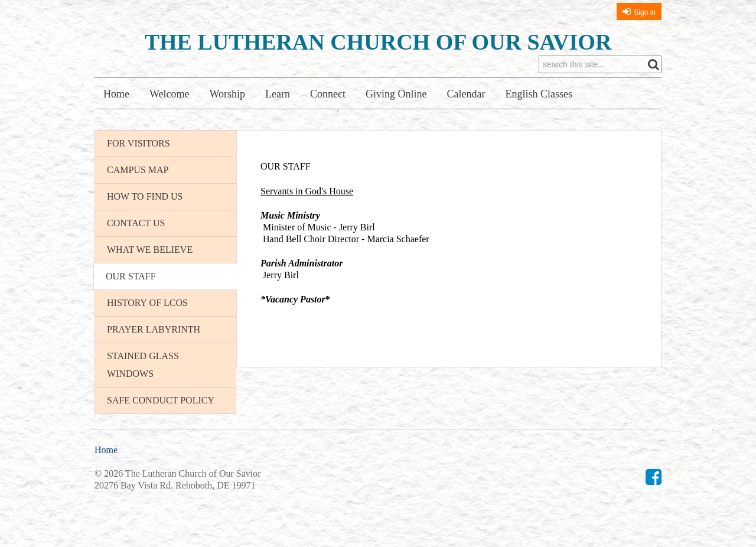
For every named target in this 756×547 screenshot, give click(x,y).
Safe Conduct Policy (161, 400)
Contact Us (136, 223)
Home (116, 94)
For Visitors (139, 143)
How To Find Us (145, 196)
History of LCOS (147, 303)
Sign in (645, 12)
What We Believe (150, 250)
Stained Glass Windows (143, 365)
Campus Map (138, 170)
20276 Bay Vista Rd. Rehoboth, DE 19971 (175, 485)
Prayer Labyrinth (154, 329)
